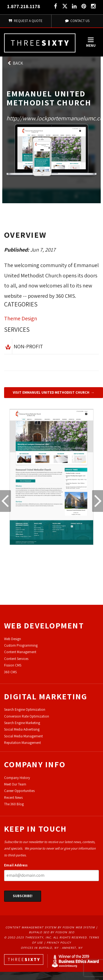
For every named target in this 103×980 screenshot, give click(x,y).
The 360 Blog (14, 804)
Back (15, 63)
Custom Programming (21, 645)
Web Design (13, 639)
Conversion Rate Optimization (27, 716)
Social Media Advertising (22, 729)
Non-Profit (28, 346)
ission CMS (13, 665)
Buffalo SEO (39, 932)
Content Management (20, 652)
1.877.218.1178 (24, 6)
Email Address (16, 865)
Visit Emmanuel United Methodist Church (51, 392)
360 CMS (10, 672)
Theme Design (21, 318)
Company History (17, 778)
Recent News (13, 798)
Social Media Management (23, 736)
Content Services (16, 659)
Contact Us (77, 21)
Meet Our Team (15, 784)
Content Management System (31, 927)
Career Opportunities (19, 791)
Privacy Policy (59, 943)
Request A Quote (26, 21)
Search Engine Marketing (22, 723)
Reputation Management (22, 743)
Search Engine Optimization (25, 710)
